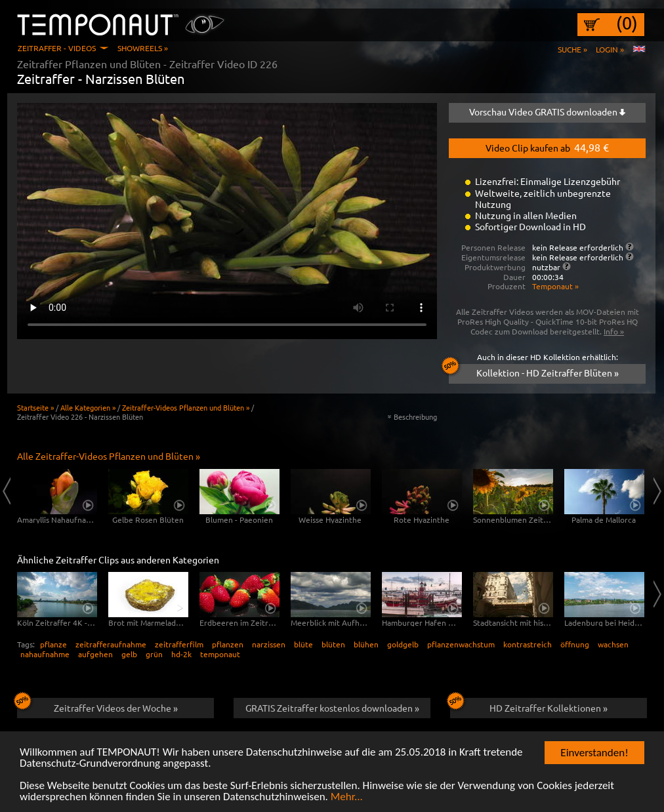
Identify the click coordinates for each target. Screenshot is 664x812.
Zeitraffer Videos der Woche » (97, 706)
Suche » (572, 49)
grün (154, 654)
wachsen (613, 644)
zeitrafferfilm (179, 644)
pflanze (53, 644)
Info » (614, 331)
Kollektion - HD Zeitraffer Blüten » (534, 371)
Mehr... (347, 798)
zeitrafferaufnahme (111, 644)
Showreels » (143, 48)
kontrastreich (528, 644)
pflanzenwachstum (461, 644)
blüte (303, 644)
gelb (129, 654)
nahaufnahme (45, 654)
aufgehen (95, 654)
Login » (610, 49)
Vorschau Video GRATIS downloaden (547, 112)
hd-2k (181, 654)
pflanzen (228, 644)
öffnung (575, 644)
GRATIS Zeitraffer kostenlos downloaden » (332, 708)
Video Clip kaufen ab (547, 147)
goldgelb (403, 644)
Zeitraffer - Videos (57, 48)
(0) (627, 23)
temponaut (220, 654)
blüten (333, 644)
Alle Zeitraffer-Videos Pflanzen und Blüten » (109, 456)
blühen (366, 644)
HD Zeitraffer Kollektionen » (529, 706)
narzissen (269, 644)
